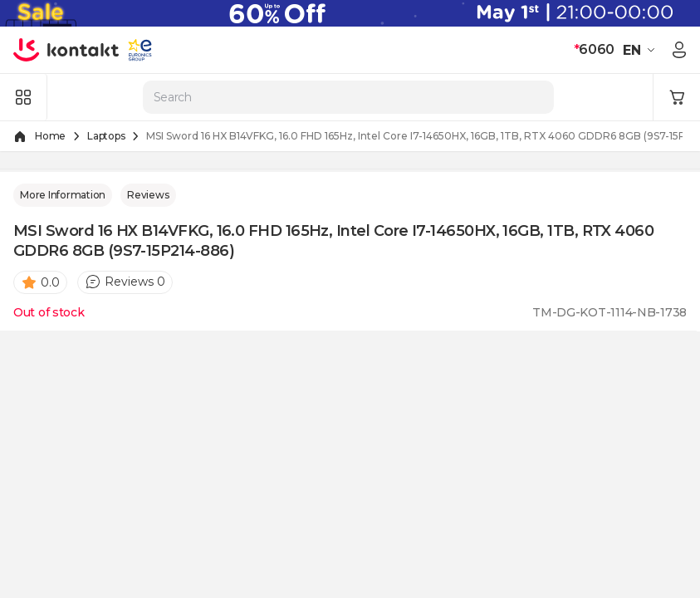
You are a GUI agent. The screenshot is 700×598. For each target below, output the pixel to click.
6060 (594, 49)
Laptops (106, 136)
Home (50, 136)
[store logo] (66, 50)
